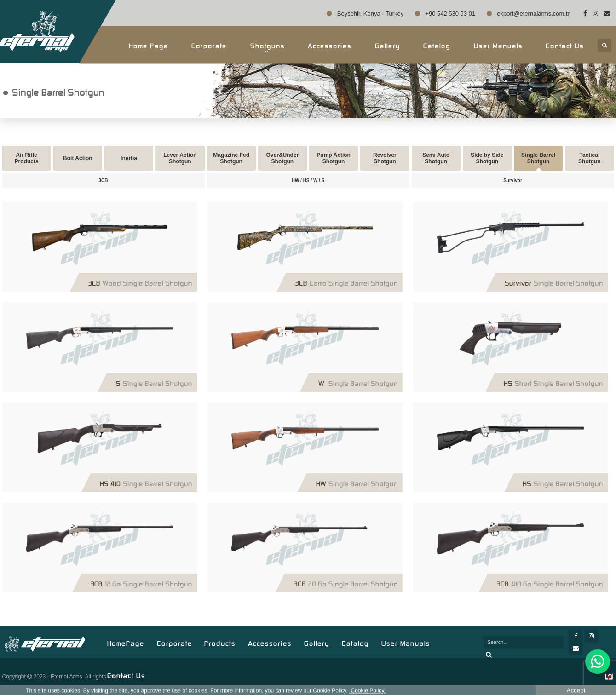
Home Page (149, 45)
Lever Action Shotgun (180, 158)
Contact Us (565, 45)
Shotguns (268, 47)
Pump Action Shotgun (334, 158)
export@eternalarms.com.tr (528, 14)
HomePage (126, 642)
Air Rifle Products (27, 158)
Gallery (388, 45)
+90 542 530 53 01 (445, 14)
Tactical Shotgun (590, 158)
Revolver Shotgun (385, 158)
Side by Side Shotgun (487, 158)
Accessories (330, 45)
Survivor (513, 181)
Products (220, 642)
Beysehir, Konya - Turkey (365, 14)
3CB (103, 181)
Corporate (209, 45)
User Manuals (498, 45)
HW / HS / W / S (308, 181)
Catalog (437, 45)
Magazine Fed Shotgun (231, 158)
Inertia (129, 158)
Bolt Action (78, 158)
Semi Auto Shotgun (436, 158)
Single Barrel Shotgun (538, 158)
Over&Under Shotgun (283, 158)
